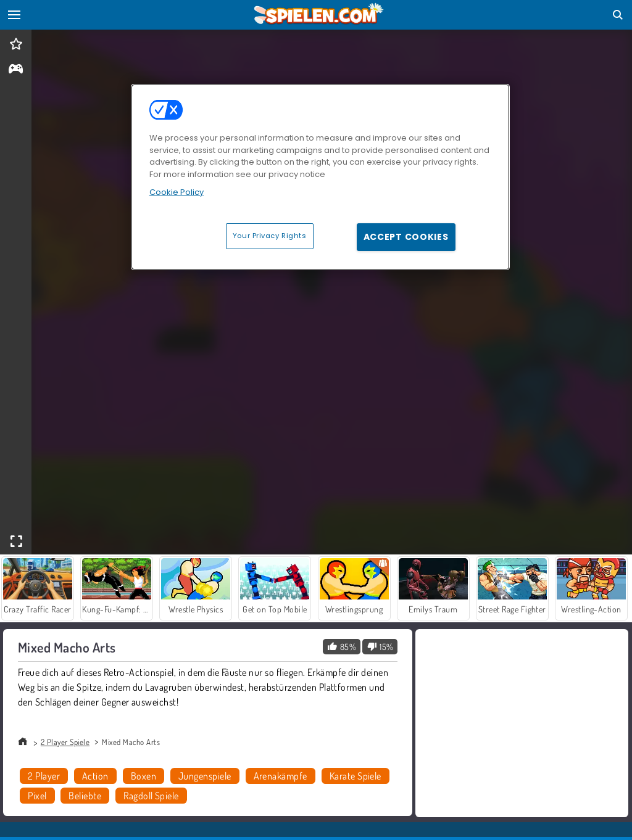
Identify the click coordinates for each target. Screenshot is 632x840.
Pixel (37, 796)
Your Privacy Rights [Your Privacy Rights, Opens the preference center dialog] (270, 236)
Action (95, 776)
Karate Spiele (355, 776)
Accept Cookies (406, 237)
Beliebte (85, 796)
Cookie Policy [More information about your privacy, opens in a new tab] (177, 192)
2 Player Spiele (65, 742)
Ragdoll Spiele (151, 796)
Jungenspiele (205, 776)
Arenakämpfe (281, 776)
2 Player (44, 776)
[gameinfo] (16, 70)
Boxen (143, 776)
